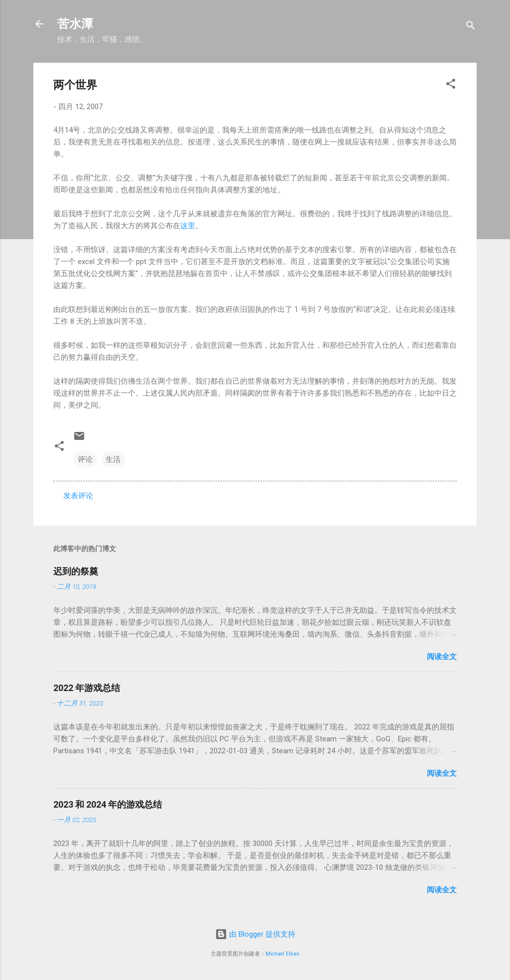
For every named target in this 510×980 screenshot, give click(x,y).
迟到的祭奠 (76, 571)
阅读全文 (442, 657)
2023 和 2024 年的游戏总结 (108, 804)
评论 (85, 459)
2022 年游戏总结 (87, 688)
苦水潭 (75, 24)
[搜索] (471, 27)
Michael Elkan (282, 954)
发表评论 (78, 496)
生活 (113, 459)
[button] (451, 85)
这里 (188, 226)
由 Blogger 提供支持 (255, 934)
